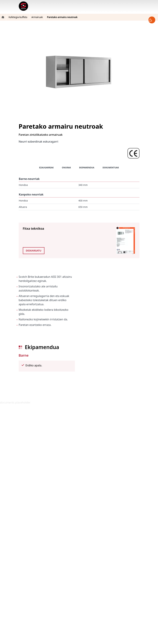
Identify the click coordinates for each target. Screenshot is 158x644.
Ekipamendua (87, 168)
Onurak (66, 168)
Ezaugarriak (46, 168)
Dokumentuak (111, 168)
